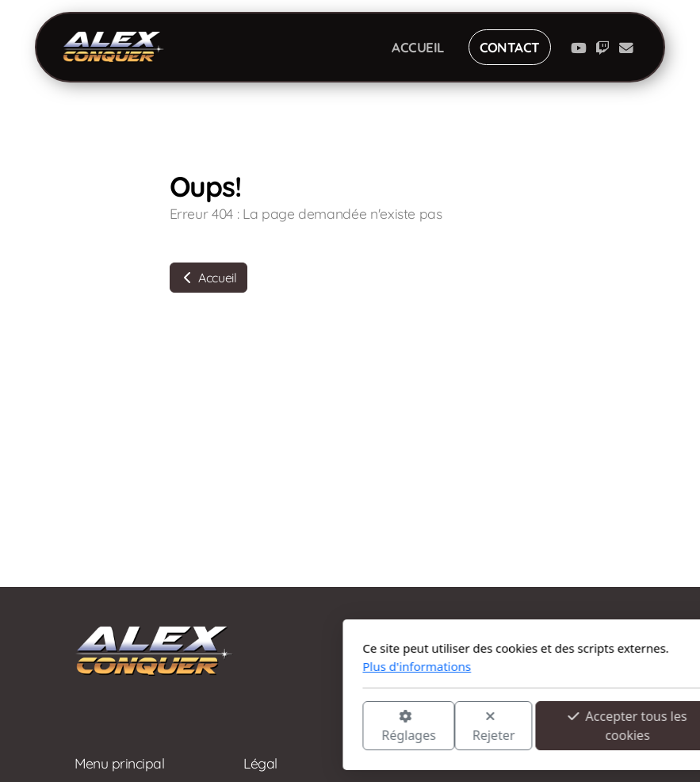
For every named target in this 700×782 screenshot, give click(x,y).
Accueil (208, 278)
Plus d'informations (226, 666)
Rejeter (303, 727)
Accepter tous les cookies (437, 726)
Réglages (217, 727)
